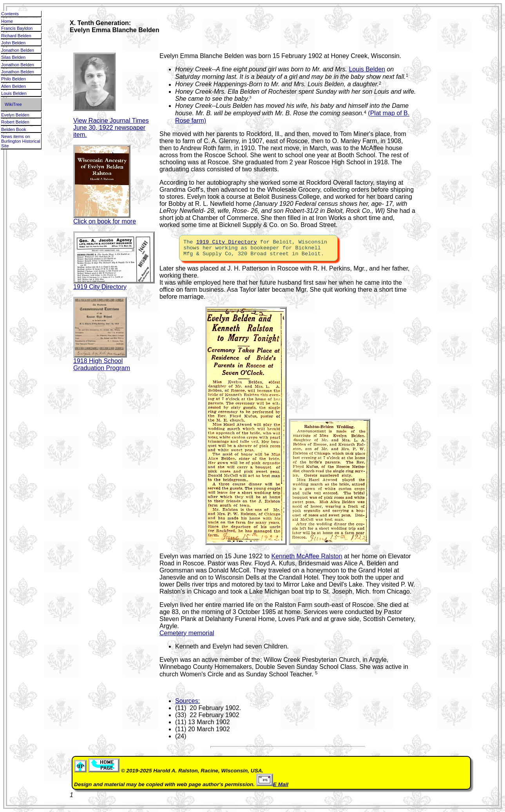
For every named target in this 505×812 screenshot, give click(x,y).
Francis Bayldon (17, 28)
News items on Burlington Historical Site (21, 141)
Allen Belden (14, 86)
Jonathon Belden (18, 50)
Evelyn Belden (15, 115)
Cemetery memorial (187, 633)
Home (7, 21)
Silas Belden (13, 57)
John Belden (13, 43)
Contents (10, 14)
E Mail (272, 784)
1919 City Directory (114, 284)
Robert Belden (15, 122)
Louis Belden (14, 93)
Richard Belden (16, 36)
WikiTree (13, 104)
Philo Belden (14, 79)
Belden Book (14, 129)
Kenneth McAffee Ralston (307, 556)
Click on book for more (105, 219)
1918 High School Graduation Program (102, 364)
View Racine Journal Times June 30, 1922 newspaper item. (111, 128)
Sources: (187, 701)
